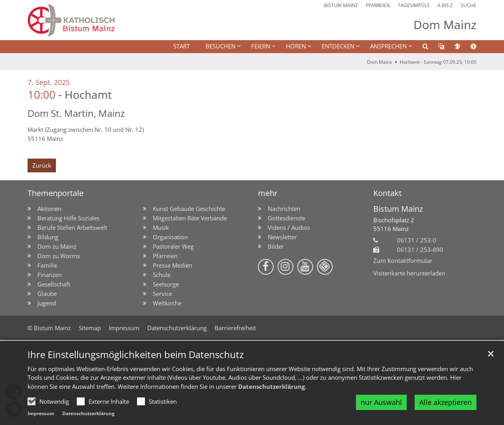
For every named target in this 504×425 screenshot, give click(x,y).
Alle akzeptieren (446, 402)
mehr (268, 193)
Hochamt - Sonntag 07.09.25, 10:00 (438, 62)
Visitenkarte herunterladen (409, 273)
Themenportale (56, 193)
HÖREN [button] (296, 46)
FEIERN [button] (261, 46)
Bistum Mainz (398, 209)
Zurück (42, 165)
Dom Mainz (380, 62)
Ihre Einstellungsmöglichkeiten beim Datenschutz (136, 355)
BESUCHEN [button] (220, 46)
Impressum (41, 413)
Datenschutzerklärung (271, 386)
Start (182, 46)
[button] (420, 48)
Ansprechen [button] (388, 46)
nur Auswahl (381, 402)
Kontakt (387, 193)
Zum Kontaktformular (403, 261)
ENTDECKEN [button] (338, 46)
